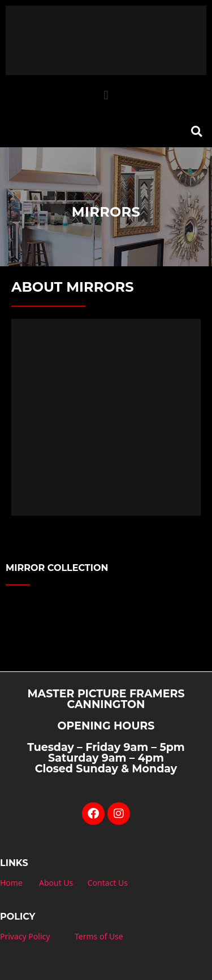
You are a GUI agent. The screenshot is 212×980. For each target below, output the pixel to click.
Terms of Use (99, 936)
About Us (56, 883)
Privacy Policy (25, 936)
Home (11, 883)
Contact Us (108, 883)
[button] (106, 96)
